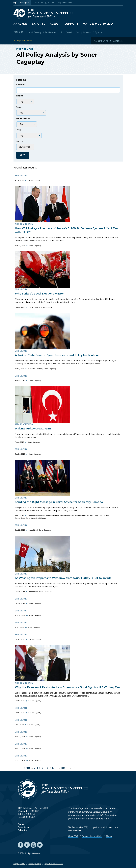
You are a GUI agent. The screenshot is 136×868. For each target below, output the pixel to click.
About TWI (73, 836)
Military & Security (33, 32)
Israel (69, 32)
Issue (19, 107)
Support (72, 24)
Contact (22, 824)
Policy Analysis (25, 49)
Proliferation (51, 32)
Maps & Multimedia (98, 24)
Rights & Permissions (54, 864)
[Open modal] (109, 41)
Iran (78, 32)
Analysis (21, 24)
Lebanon (87, 32)
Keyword (20, 84)
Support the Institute (92, 836)
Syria (97, 32)
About (55, 24)
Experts (39, 24)
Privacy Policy (35, 864)
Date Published (23, 118)
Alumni (109, 836)
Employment (19, 864)
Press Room (23, 827)
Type (19, 130)
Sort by (20, 141)
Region (20, 96)
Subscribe (22, 830)
